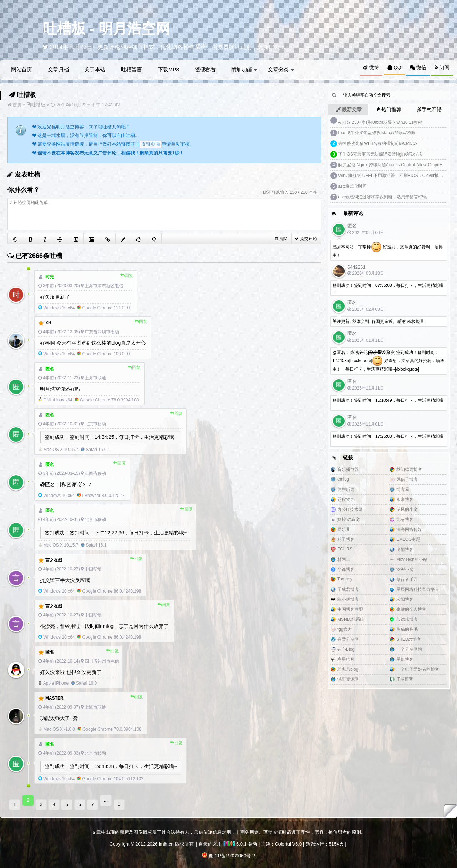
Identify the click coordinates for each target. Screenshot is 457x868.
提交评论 (306, 239)
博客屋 (403, 489)
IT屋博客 (405, 679)
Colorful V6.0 (288, 840)
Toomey (345, 579)
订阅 (442, 67)
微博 (371, 67)
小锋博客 (346, 569)
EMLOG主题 (408, 539)
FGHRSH (346, 549)
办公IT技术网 (350, 509)
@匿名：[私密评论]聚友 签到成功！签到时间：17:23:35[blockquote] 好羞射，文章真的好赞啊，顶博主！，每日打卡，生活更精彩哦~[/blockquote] (388, 361)
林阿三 (344, 559)
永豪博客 (405, 499)
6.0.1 (235, 840)
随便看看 (205, 69)
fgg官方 (345, 629)
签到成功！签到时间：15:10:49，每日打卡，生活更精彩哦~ (388, 403)
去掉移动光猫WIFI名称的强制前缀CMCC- (378, 143)
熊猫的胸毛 (407, 629)
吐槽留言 (132, 69)
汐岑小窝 (405, 569)
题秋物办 (346, 499)
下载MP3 (168, 69)
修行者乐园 (407, 579)
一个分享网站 (409, 649)
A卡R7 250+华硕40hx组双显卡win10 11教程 (380, 122)
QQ (394, 67)
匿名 (50, 652)
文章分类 (281, 69)
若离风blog (348, 669)
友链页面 (151, 144)
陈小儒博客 (348, 599)
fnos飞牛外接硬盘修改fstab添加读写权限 (377, 133)
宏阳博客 (405, 599)
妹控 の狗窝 (349, 519)
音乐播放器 (348, 469)
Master (54, 698)
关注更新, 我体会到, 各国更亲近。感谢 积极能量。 (380, 321)
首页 (17, 105)
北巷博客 (405, 519)
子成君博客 (348, 589)
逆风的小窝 (407, 509)
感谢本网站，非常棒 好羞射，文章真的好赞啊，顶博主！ (388, 250)
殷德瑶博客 (407, 619)
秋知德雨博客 (409, 469)
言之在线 (54, 560)
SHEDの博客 (409, 639)
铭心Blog (346, 649)
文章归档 (58, 69)
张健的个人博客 (411, 609)
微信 (418, 67)
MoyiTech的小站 (412, 559)
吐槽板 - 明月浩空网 (106, 29)
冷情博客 (405, 549)
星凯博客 (405, 659)
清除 (281, 239)
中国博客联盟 (350, 609)
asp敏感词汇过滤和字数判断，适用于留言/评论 (383, 197)
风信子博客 (407, 479)
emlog (343, 479)
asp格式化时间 (352, 186)
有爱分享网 (348, 639)
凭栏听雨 (346, 489)
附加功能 (245, 69)
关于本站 (95, 69)
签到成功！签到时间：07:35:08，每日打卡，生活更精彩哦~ (388, 288)
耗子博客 (346, 539)
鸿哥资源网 (348, 679)
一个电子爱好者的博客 (418, 669)
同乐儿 (344, 529)
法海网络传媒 (409, 529)
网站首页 (22, 69)
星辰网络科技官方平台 (418, 589)
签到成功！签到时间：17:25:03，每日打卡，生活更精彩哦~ (388, 439)
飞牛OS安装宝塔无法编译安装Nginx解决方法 (381, 154)
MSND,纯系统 (351, 619)
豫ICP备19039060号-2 (232, 851)
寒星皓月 (346, 659)
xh (48, 323)
